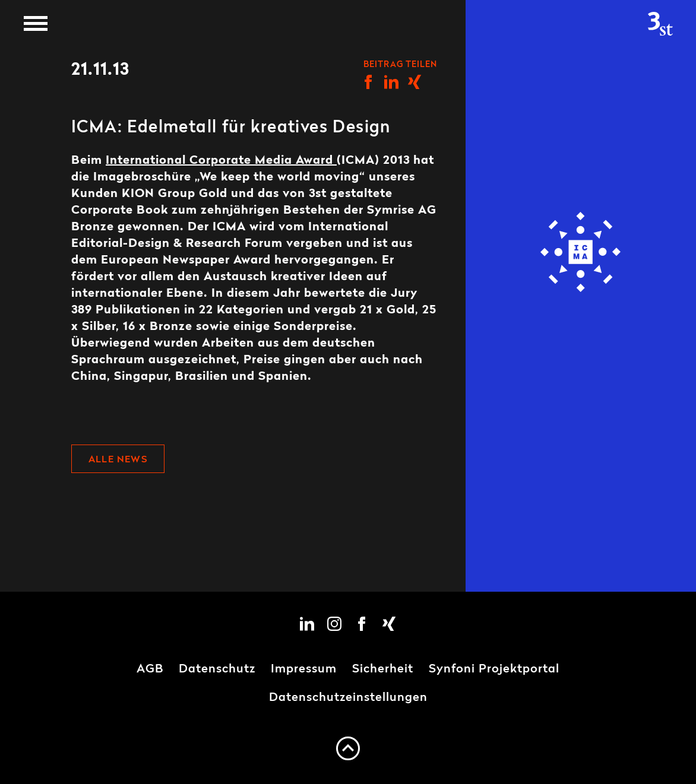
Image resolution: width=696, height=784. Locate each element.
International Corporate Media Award (221, 161)
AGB (150, 669)
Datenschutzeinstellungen (348, 698)
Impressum (304, 669)
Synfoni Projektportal (494, 669)
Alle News (118, 460)
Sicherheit (383, 669)
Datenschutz (217, 669)
